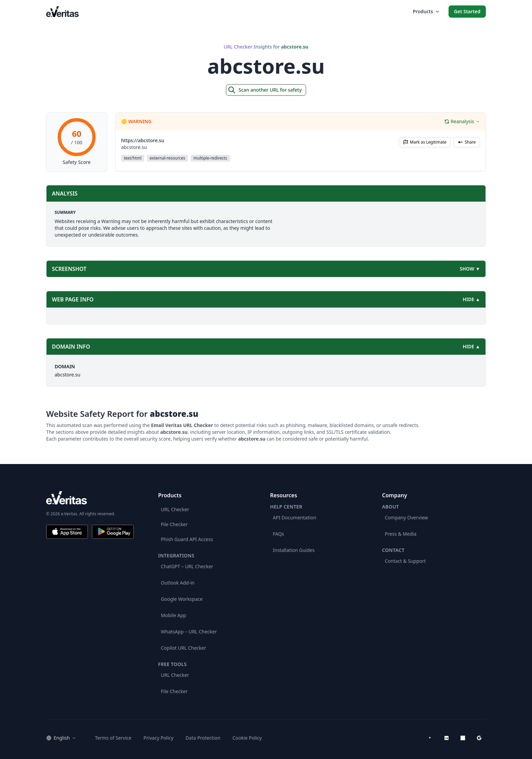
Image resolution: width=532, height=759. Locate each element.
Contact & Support (405, 561)
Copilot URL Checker (184, 648)
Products (426, 11)
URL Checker (175, 509)
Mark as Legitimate (425, 142)
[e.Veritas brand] (90, 498)
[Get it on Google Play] (113, 532)
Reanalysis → (462, 121)
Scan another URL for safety (265, 90)
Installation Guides (294, 550)
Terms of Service (113, 738)
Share (467, 142)
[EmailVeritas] (62, 11)
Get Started (467, 11)
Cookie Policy (247, 738)
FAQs (278, 534)
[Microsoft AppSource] (463, 738)
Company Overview (406, 517)
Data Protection (203, 738)
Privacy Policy (158, 738)
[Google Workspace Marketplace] (479, 738)
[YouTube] (430, 738)
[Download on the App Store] (67, 532)
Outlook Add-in (178, 583)
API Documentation (294, 517)
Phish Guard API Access (187, 539)
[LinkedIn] (446, 738)
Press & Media (401, 534)
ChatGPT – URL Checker (187, 566)
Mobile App (174, 615)
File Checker (174, 524)
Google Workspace (182, 599)
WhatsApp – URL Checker (189, 632)
